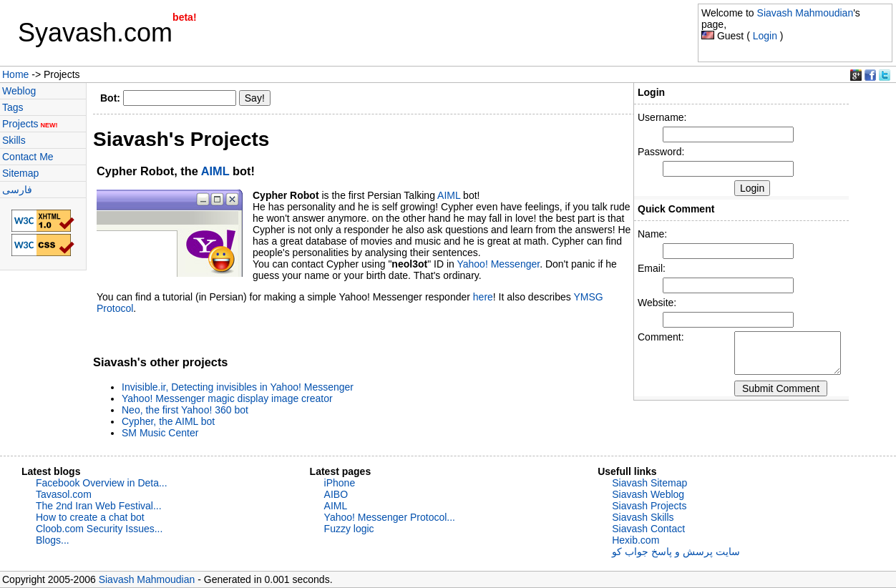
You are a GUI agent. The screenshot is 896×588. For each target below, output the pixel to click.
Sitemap (20, 173)
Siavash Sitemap (649, 483)
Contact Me (28, 157)
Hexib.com (636, 540)
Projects (30, 124)
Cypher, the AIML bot (168, 421)
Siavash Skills (643, 517)
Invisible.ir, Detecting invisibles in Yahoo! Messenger (238, 387)
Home (15, 74)
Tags (13, 107)
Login (765, 36)
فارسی (17, 190)
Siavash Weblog (648, 494)
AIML (215, 171)
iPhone (340, 483)
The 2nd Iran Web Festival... (99, 506)
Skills (14, 140)
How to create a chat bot (90, 517)
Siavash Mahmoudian (805, 13)
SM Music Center (160, 433)
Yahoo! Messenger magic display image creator (227, 398)
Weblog (19, 91)
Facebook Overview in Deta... (102, 483)
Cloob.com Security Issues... (99, 529)
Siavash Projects (649, 506)
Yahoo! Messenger (498, 264)
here (483, 297)
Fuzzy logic (349, 529)
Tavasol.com (64, 494)
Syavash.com (95, 33)
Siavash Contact (648, 529)
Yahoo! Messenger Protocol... (390, 517)
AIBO (336, 494)
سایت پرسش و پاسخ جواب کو (676, 552)
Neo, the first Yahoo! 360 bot (185, 410)
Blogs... (53, 540)
